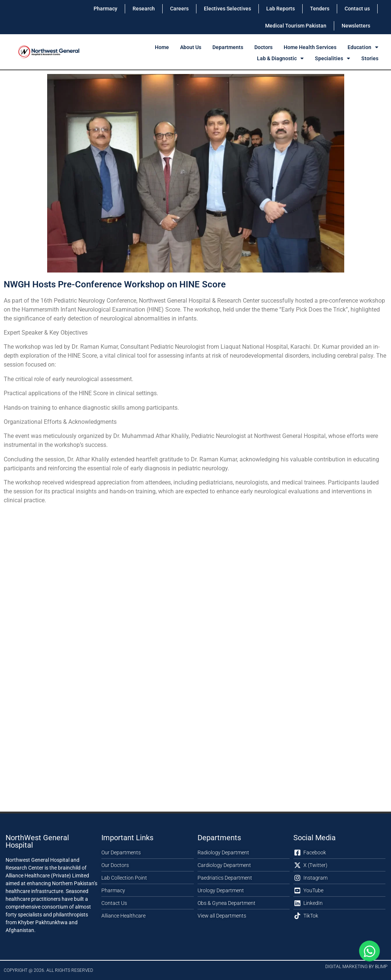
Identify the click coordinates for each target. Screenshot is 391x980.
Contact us (357, 9)
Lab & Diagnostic (280, 58)
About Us (191, 47)
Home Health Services (310, 47)
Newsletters (356, 26)
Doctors (263, 47)
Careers (179, 9)
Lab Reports (281, 9)
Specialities (333, 58)
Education (363, 47)
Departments (228, 47)
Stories (370, 58)
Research (144, 9)
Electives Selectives (227, 9)
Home (162, 47)
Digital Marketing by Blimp (356, 967)
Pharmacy (105, 9)
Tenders (320, 9)
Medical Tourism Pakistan (296, 26)
